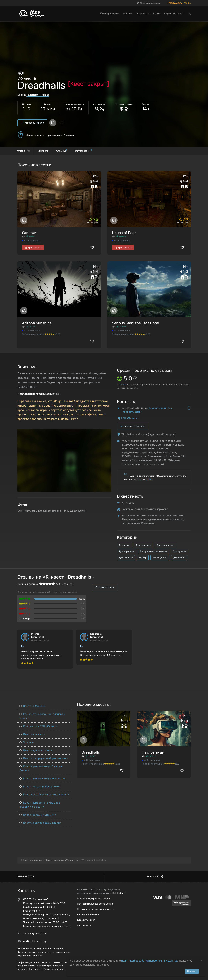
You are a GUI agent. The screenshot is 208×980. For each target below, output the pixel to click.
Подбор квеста (109, 14)
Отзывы (62, 151)
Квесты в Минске (32, 706)
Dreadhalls (91, 752)
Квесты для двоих (32, 734)
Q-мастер (24, 619)
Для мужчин (180, 551)
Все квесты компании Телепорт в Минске (42, 716)
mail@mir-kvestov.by (35, 941)
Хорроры (27, 742)
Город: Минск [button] (174, 14)
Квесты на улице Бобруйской (40, 787)
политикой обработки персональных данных (149, 961)
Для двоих (179, 558)
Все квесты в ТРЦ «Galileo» (38, 726)
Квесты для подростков (36, 750)
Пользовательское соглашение (95, 904)
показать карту (132, 412)
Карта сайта (84, 925)
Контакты (43, 151)
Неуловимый (153, 752)
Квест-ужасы (160, 558)
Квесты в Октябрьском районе (40, 823)
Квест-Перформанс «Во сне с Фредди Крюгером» (40, 805)
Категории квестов (88, 914)
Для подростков (166, 545)
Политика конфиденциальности (96, 909)
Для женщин (126, 558)
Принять (192, 971)
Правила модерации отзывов (94, 898)
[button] (108, 432)
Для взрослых (127, 551)
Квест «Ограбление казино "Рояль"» (44, 795)
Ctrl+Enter (117, 893)
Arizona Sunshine (37, 323)
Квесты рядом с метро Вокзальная (43, 779)
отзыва (122, 385)
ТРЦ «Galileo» (129, 418)
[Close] (202, 960)
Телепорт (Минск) (38, 95)
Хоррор (143, 558)
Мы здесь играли (32, 123)
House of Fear (124, 233)
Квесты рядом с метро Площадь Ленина (41, 768)
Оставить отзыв (105, 587)
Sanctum (30, 233)
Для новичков (143, 545)
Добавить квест (86, 920)
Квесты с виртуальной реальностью (44, 758)
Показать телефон (133, 426)
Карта (157, 14)
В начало (155, 877)
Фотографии (83, 151)
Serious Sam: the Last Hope (135, 323)
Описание (23, 151)
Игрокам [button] (143, 14)
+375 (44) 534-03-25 (179, 3)
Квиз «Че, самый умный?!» (38, 815)
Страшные (125, 545)
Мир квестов (26, 877)
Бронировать (33, 248)
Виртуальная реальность (154, 551)
